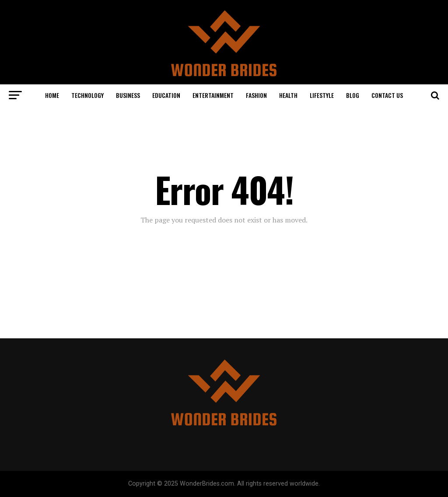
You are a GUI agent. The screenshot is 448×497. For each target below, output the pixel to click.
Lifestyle (322, 95)
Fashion (256, 95)
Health (288, 95)
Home (52, 95)
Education (166, 95)
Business (128, 95)
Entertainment (213, 95)
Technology (87, 95)
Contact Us (387, 95)
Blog (353, 95)
